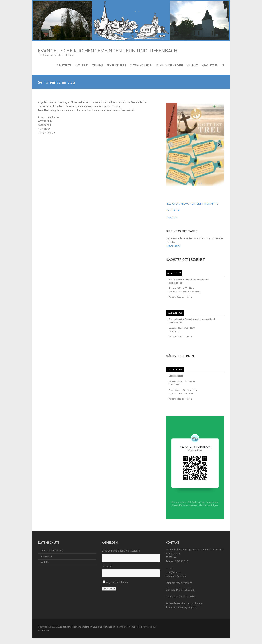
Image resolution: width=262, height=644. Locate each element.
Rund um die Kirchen (170, 65)
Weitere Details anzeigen (180, 297)
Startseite (64, 65)
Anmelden (109, 589)
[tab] (188, 183)
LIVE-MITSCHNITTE (207, 204)
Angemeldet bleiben (117, 582)
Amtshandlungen (141, 65)
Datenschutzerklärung (52, 550)
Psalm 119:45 (173, 246)
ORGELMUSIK (173, 211)
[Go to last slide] (171, 144)
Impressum (46, 556)
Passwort (107, 566)
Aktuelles (82, 65)
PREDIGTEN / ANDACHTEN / (181, 204)
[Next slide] (219, 144)
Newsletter (210, 65)
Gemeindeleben (116, 65)
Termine (98, 65)
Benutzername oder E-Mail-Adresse (121, 551)
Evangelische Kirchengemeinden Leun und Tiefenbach (108, 50)
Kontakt (192, 65)
